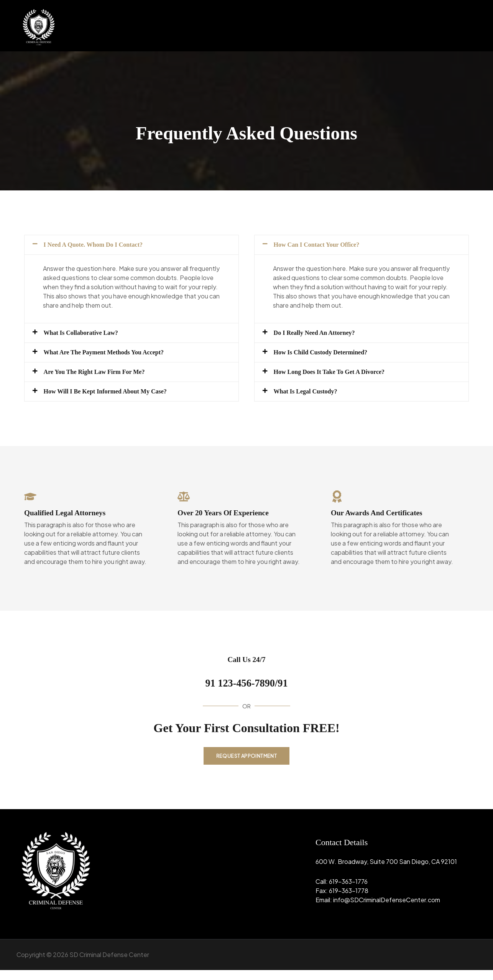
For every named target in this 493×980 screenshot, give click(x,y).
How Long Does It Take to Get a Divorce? (343, 379)
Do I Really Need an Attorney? (325, 336)
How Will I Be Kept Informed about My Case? (121, 400)
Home (332, 25)
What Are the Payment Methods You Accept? (119, 357)
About (364, 25)
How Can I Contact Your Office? (327, 246)
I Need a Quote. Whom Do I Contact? (106, 246)
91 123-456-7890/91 (246, 691)
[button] (364, 26)
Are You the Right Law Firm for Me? (107, 379)
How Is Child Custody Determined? (332, 357)
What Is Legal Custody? (313, 400)
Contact (455, 25)
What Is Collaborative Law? (90, 336)
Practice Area (409, 25)
